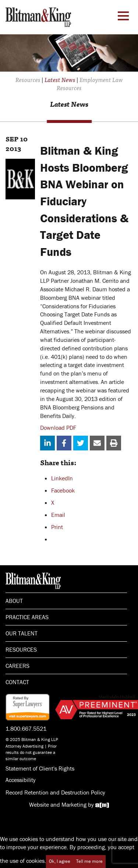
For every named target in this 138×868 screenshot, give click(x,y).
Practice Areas (27, 617)
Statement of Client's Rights (40, 768)
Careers (17, 666)
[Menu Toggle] (123, 16)
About (14, 601)
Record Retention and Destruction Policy (55, 792)
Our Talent (22, 633)
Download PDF (58, 428)
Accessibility (21, 780)
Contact (17, 682)
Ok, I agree (60, 861)
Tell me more (89, 861)
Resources (21, 649)
